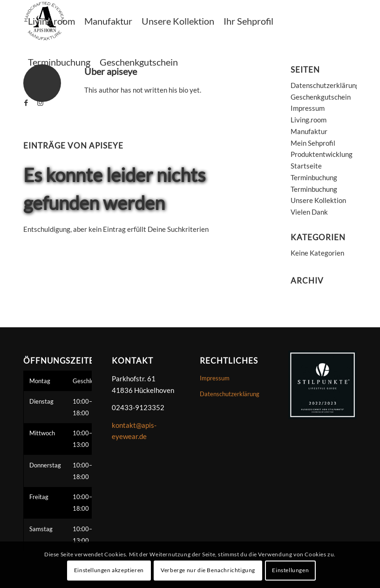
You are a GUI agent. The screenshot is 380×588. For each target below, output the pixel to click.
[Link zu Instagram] (40, 102)
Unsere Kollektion (318, 200)
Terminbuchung (314, 177)
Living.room (309, 120)
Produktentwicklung (322, 154)
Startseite (306, 166)
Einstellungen (290, 570)
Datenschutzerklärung (325, 85)
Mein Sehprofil (313, 143)
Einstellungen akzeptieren (109, 570)
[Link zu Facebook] (26, 102)
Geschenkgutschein (321, 97)
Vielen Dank (309, 212)
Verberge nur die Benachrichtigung (208, 570)
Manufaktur (309, 131)
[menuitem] (51, 21)
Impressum (308, 108)
